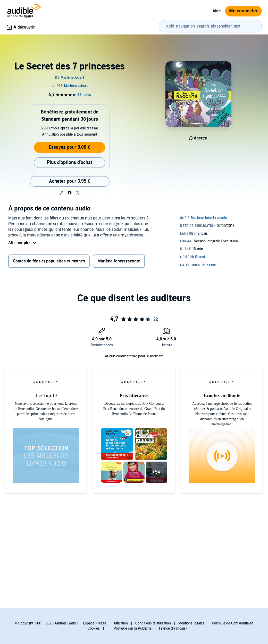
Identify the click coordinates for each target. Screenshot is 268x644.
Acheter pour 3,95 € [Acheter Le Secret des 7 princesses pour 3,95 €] (70, 181)
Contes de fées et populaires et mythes (49, 261)
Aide (217, 11)
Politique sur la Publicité (133, 628)
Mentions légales (191, 623)
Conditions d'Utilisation (153, 623)
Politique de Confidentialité (233, 623)
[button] (61, 193)
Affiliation (121, 623)
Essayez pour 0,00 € (69, 147)
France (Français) (173, 628)
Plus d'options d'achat (70, 162)
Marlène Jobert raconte (119, 261)
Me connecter (243, 11)
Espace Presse (95, 623)
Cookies (94, 628)
